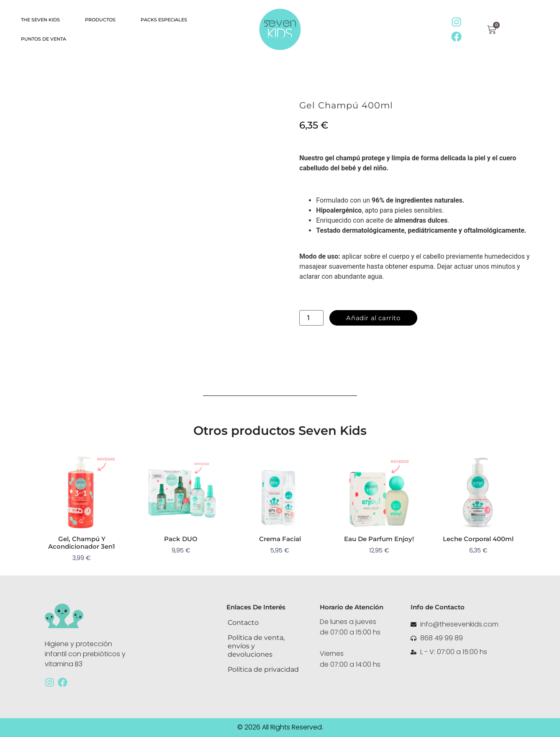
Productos (100, 20)
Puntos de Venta (44, 39)
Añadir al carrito (373, 318)
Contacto (243, 623)
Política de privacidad (263, 669)
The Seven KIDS (40, 20)
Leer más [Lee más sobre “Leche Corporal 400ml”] (478, 563)
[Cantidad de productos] (311, 318)
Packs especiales (164, 20)
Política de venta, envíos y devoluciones (256, 646)
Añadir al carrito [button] (82, 570)
